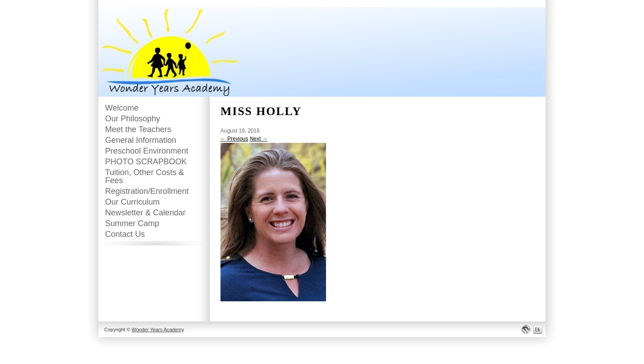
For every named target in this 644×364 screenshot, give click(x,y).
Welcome (122, 108)
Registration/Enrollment (147, 191)
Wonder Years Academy (158, 330)
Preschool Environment (147, 151)
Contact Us (125, 234)
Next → (258, 139)
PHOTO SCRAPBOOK (146, 162)
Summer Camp (132, 223)
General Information (141, 140)
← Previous (234, 139)
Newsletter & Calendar (145, 213)
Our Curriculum (132, 202)
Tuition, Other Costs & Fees (144, 176)
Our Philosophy (133, 119)
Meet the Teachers (138, 129)
